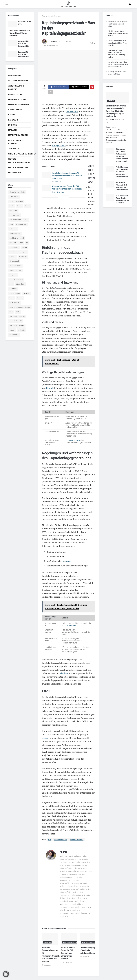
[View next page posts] (66, 197)
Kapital (50, 388)
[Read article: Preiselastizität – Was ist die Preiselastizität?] (13, 43)
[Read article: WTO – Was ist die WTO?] (13, 24)
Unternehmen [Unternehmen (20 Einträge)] (15, 302)
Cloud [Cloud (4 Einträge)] (27, 206)
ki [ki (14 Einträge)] (27, 243)
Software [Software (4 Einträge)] (13, 289)
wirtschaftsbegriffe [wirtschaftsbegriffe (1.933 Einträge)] (17, 316)
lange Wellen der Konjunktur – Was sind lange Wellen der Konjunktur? (20, 33)
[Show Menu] (7, 4)
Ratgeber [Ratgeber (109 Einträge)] (13, 275)
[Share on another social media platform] (51, 92)
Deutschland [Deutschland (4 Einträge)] (14, 215)
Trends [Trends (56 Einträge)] (20, 298)
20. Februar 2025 (58, 192)
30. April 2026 (120, 120)
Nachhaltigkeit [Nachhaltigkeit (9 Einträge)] (15, 266)
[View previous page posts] (61, 197)
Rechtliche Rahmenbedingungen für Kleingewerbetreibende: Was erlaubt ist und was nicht (67, 176)
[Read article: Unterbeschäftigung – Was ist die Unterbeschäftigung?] (88, 939)
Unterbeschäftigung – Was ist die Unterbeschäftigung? (88, 950)
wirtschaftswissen (77, 840)
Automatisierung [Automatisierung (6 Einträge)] (16, 201)
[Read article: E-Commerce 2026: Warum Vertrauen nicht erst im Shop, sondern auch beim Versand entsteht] (110, 151)
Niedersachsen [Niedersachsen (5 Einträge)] (15, 270)
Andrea (54, 41)
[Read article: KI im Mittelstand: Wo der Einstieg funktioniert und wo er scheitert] (110, 197)
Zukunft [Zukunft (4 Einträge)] (22, 330)
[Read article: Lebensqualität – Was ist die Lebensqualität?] (13, 54)
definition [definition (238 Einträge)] (13, 211)
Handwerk (13, 120)
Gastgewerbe (15, 110)
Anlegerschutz (59, 145)
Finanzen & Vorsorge (19, 104)
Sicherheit (63, 673)
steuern (46, 738)
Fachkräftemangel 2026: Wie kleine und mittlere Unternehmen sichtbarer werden (122, 172)
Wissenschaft (15, 173)
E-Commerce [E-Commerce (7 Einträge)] (21, 224)
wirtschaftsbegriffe (61, 840)
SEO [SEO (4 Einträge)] (11, 284)
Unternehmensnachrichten (22, 154)
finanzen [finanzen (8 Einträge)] (13, 243)
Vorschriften (71, 625)
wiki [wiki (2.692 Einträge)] (18, 312)
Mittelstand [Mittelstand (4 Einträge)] (14, 261)
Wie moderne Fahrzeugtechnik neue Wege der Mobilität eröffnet (118, 24)
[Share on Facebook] (59, 87)
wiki (49, 840)
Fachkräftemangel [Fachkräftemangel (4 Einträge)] (17, 238)
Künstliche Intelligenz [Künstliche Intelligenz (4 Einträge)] (18, 252)
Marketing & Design (18, 135)
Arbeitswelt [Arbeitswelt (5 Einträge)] (14, 197)
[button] (6, 974)
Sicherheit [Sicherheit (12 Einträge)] (20, 284)
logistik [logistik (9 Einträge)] (13, 257)
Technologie (15, 149)
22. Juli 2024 (66, 41)
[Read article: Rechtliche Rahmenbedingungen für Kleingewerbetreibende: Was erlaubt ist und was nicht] (46, 175)
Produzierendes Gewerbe (16, 142)
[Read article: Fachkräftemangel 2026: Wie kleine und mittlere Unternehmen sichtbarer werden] (110, 169)
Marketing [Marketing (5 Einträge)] (23, 257)
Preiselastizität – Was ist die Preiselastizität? (24, 44)
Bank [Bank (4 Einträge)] (11, 206)
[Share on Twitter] (79, 87)
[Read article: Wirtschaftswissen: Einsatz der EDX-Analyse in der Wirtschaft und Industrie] (46, 188)
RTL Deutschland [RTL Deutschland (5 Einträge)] (16, 280)
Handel (12, 115)
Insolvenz (67, 561)
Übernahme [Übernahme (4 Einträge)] (14, 335)
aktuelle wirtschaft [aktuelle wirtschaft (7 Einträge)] (17, 192)
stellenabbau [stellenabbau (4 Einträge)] (15, 293)
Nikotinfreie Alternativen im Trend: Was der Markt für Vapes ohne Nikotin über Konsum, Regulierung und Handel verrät (116, 111)
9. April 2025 (85, 957)
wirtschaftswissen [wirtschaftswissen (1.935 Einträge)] (17, 325)
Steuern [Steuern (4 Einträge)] (26, 293)
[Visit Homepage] (68, 4)
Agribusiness (15, 76)
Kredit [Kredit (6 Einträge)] (25, 247)
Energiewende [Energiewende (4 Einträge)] (15, 234)
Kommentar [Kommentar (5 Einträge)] (14, 247)
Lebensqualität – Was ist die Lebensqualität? (24, 54)
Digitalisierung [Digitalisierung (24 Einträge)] (15, 220)
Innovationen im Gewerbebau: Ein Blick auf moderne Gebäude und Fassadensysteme (118, 64)
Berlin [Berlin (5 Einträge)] (19, 206)
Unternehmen (74, 440)
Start (44, 16)
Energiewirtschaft (18, 99)
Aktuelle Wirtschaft (19, 81)
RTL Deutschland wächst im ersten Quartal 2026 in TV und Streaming (117, 43)
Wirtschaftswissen (54, 16)
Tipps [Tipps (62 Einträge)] (12, 298)
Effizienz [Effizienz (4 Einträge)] (13, 229)
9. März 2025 (57, 182)
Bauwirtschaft (16, 94)
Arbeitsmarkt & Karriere (16, 88)
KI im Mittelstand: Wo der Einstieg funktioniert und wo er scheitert (118, 33)
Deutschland (72, 111)
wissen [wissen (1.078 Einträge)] (12, 330)
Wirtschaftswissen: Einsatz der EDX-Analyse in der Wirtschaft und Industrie (68, 953)
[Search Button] (130, 4)
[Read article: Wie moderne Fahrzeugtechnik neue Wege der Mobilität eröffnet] (110, 184)
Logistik (12, 125)
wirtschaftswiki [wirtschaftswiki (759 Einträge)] (16, 321)
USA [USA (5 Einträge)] (11, 312)
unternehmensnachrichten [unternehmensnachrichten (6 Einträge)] (20, 307)
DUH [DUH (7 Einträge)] (11, 224)
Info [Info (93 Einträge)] (21, 243)
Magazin (47, 942)
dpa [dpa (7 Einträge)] (26, 220)
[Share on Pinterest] (92, 87)
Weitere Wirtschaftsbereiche (19, 161)
